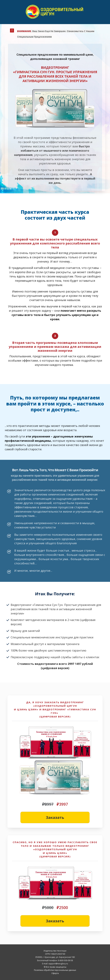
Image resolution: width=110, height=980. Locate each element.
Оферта (55, 973)
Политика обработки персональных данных (55, 970)
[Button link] (55, 817)
